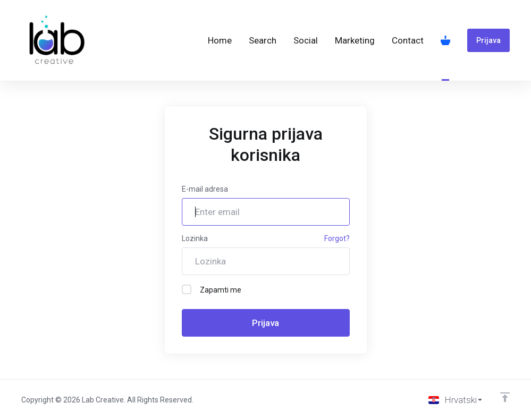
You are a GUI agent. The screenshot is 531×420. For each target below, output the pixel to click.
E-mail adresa (205, 189)
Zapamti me (212, 289)
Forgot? (337, 238)
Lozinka (195, 238)
